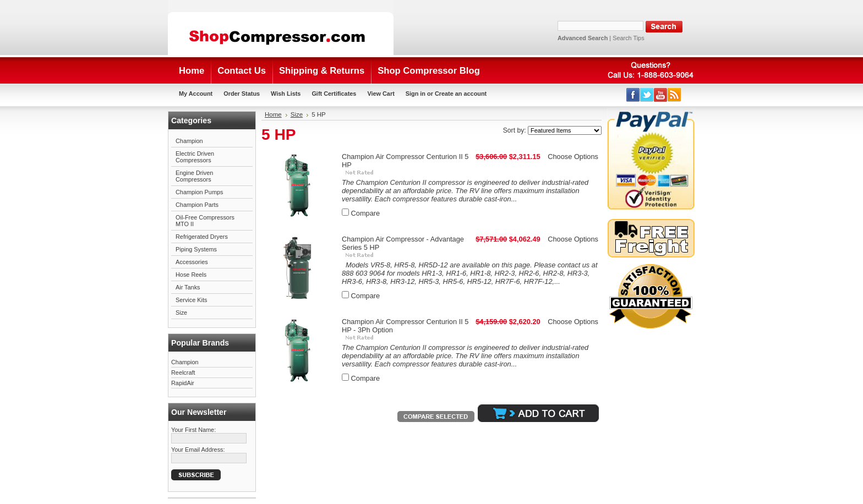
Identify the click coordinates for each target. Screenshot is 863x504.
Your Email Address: (198, 450)
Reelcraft (183, 372)
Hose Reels (191, 275)
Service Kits (191, 300)
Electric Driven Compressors (195, 157)
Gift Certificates (334, 94)
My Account (196, 94)
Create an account (461, 94)
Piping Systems (196, 249)
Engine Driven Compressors (194, 176)
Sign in (416, 94)
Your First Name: (193, 430)
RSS (674, 95)
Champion (189, 141)
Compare (366, 213)
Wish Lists (286, 94)
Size (181, 313)
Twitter (647, 95)
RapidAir (183, 383)
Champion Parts (197, 205)
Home (273, 114)
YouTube (661, 95)
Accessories (192, 262)
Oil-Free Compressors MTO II (205, 221)
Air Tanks (188, 287)
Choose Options (573, 157)
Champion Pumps (199, 192)
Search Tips (628, 38)
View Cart (381, 94)
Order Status (242, 94)
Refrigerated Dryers (202, 237)
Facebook (633, 95)
